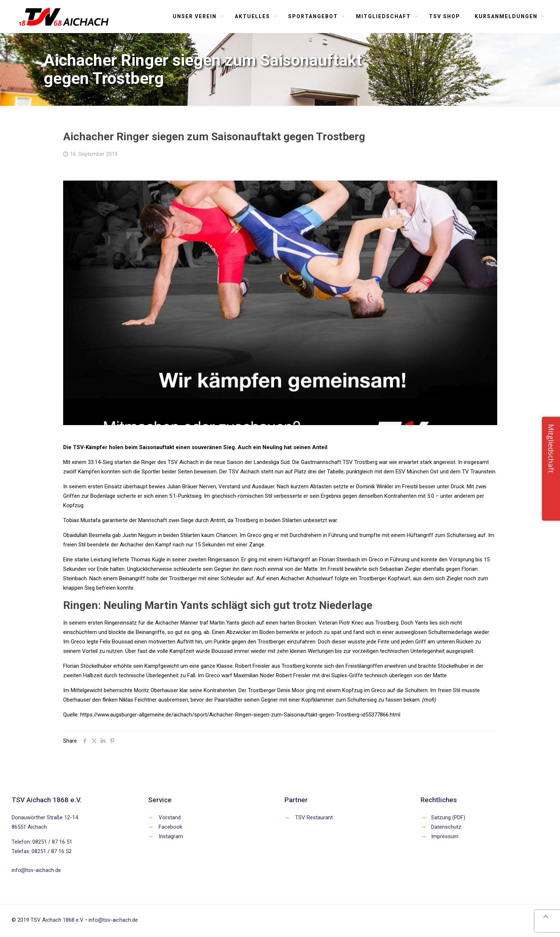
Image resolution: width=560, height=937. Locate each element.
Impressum (445, 836)
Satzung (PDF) (448, 817)
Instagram (171, 836)
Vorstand (170, 817)
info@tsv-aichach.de (36, 870)
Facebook (170, 827)
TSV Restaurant (314, 817)
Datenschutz (446, 827)
